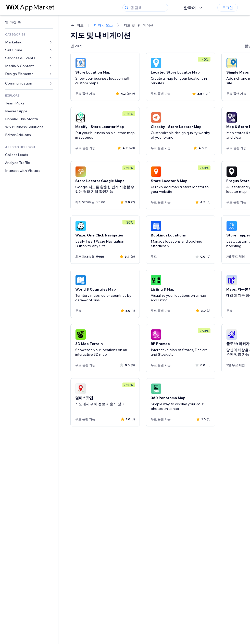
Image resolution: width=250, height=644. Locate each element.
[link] (29, 22)
